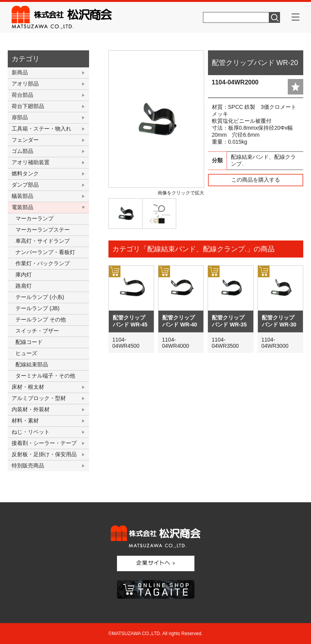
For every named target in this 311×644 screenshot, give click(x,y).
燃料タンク (25, 173)
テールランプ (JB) (38, 308)
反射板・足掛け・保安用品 (44, 454)
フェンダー (25, 140)
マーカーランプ (34, 218)
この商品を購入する (256, 180)
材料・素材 (25, 421)
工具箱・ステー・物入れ (41, 129)
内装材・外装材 (31, 409)
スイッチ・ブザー (37, 331)
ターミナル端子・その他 (45, 376)
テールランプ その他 (41, 319)
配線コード (29, 342)
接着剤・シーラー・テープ (44, 443)
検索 (275, 17)
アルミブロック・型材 (39, 398)
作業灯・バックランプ (43, 263)
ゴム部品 (22, 151)
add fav (296, 87)
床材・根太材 (28, 387)
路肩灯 (24, 286)
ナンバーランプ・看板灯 (45, 252)
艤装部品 (22, 196)
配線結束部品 (32, 364)
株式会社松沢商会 (72, 17)
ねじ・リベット (31, 432)
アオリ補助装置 (31, 162)
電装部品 (22, 207)
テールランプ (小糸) (40, 297)
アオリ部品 (25, 84)
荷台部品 (22, 95)
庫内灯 (24, 275)
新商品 (20, 72)
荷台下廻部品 (28, 106)
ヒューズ (26, 353)
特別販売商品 (28, 465)
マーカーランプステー (43, 230)
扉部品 (20, 117)
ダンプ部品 (25, 185)
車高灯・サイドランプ (43, 241)
